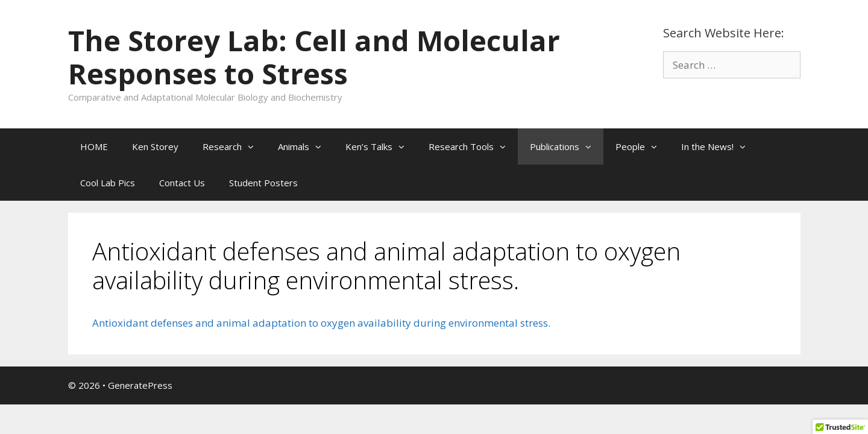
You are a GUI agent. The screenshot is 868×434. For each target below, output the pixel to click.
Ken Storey (155, 146)
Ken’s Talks (381, 146)
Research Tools (473, 146)
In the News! (719, 146)
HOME (94, 146)
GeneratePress (140, 385)
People (642, 146)
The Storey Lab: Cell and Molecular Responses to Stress (314, 57)
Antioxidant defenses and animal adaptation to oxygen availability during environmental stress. (321, 323)
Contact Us (182, 183)
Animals (306, 146)
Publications (567, 146)
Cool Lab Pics (108, 183)
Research (234, 146)
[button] (254, 146)
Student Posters (263, 183)
